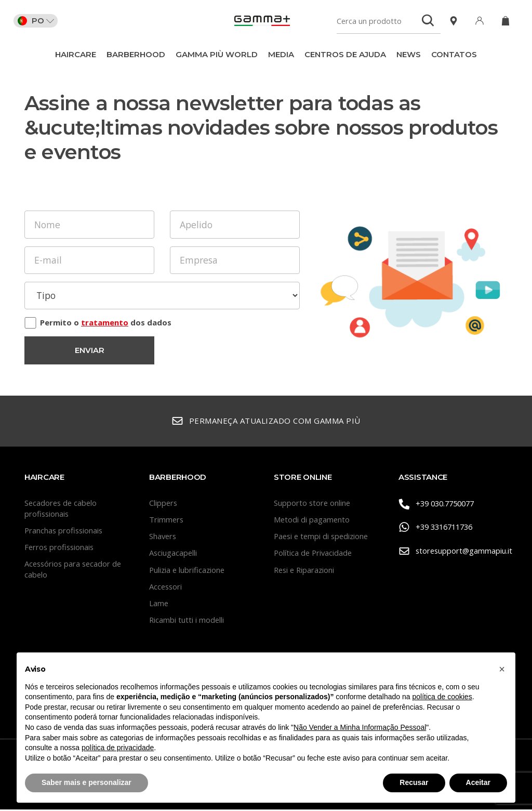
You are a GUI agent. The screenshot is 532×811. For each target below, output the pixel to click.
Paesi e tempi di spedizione (323, 538)
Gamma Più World (217, 54)
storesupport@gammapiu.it (453, 552)
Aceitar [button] (478, 782)
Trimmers (167, 521)
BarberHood (136, 54)
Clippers (164, 504)
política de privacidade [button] (118, 748)
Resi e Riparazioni (305, 571)
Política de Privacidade (314, 555)
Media (281, 54)
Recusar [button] (414, 782)
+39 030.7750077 (440, 505)
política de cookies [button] (442, 697)
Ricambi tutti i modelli (187, 622)
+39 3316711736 (439, 528)
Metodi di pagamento (312, 521)
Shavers (163, 538)
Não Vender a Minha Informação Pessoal (360, 727)
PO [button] (38, 21)
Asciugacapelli (174, 555)
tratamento (105, 323)
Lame (159, 605)
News (409, 54)
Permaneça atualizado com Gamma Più (266, 423)
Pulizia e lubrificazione (188, 571)
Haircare (76, 54)
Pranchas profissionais (65, 532)
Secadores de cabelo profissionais (62, 510)
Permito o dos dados (106, 323)
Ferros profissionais (60, 548)
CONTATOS (454, 54)
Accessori (166, 588)
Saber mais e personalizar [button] (87, 782)
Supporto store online (313, 504)
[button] (502, 669)
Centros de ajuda (345, 54)
